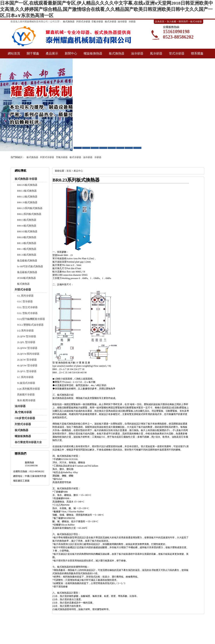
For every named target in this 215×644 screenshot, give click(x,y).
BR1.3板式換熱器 (27, 249)
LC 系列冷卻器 (25, 377)
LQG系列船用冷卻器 (28, 389)
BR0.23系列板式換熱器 (30, 208)
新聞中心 (71, 53)
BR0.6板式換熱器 (27, 226)
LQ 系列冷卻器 (25, 331)
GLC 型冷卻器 (25, 301)
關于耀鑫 (33, 53)
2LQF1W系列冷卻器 (28, 354)
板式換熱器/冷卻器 (26, 179)
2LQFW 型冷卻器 (27, 336)
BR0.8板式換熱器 (27, 237)
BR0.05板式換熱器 (27, 185)
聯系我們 (183, 22)
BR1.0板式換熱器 (27, 243)
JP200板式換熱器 (26, 278)
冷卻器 (132, 22)
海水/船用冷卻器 (26, 400)
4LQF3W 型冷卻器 (27, 365)
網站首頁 (14, 53)
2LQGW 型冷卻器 (27, 360)
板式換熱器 (69, 22)
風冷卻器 (156, 53)
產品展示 (52, 53)
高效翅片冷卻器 (26, 395)
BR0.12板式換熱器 (27, 197)
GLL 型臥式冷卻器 (27, 313)
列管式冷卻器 (83, 22)
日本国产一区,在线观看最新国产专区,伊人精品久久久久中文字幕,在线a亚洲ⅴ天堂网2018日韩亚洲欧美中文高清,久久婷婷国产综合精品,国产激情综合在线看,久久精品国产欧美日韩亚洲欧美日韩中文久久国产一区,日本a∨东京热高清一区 (107, 9)
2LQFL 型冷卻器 (26, 342)
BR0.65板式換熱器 (27, 231)
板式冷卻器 (111, 22)
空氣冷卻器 (97, 22)
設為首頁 (160, 22)
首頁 (69, 171)
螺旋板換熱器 (93, 53)
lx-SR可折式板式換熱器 (30, 266)
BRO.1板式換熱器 (27, 191)
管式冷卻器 (177, 53)
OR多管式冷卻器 (25, 418)
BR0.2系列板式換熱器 (29, 214)
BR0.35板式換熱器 (27, 202)
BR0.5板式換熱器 (27, 220)
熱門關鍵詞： (18, 157)
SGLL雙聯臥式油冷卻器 (30, 325)
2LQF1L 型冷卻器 (27, 371)
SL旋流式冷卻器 (26, 383)
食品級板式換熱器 (27, 261)
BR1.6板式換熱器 (27, 255)
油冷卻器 (122, 22)
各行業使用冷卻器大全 (28, 442)
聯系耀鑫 (197, 53)
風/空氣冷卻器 (23, 412)
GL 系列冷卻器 (25, 296)
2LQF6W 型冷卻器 (27, 348)
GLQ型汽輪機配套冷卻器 (31, 319)
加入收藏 (171, 22)
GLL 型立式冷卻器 (27, 307)
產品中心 (78, 171)
